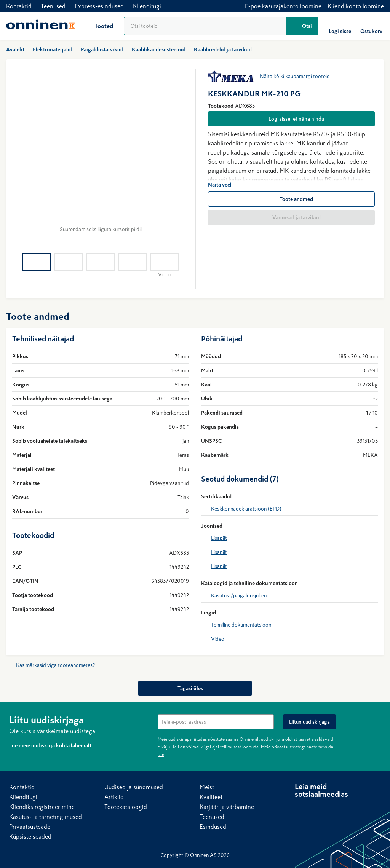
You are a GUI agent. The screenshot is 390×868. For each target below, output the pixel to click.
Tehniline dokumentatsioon (241, 625)
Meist (207, 787)
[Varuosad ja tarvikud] (291, 217)
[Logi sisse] (340, 26)
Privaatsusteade (30, 827)
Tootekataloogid (126, 807)
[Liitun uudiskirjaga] (309, 722)
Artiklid (114, 797)
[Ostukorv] (371, 26)
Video (218, 639)
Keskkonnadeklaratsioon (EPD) (246, 509)
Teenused (53, 6)
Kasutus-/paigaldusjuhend (240, 595)
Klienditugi (147, 6)
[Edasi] (180, 156)
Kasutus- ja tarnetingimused (46, 817)
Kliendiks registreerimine (42, 807)
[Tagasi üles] (195, 688)
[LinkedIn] (301, 809)
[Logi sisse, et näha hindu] (291, 119)
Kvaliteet (211, 797)
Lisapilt (219, 538)
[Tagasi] (21, 156)
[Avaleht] (40, 26)
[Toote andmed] (291, 199)
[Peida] (376, 719)
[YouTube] (331, 809)
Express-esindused (99, 6)
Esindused (213, 827)
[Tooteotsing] (205, 26)
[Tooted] (98, 26)
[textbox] (216, 722)
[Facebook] (316, 809)
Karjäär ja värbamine (227, 807)
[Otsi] (302, 26)
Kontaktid (19, 6)
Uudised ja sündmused (134, 787)
